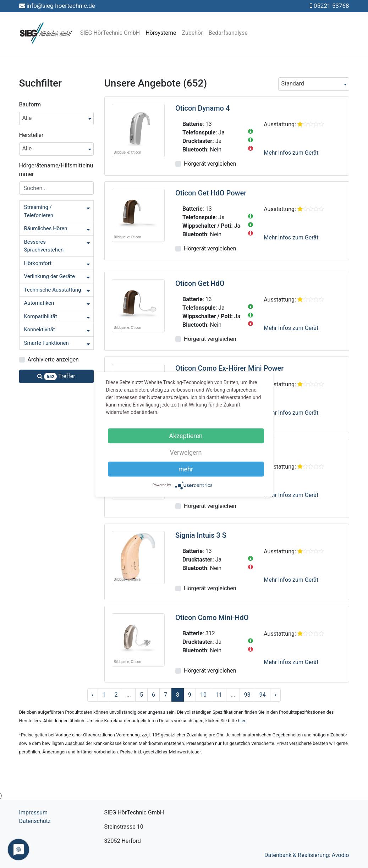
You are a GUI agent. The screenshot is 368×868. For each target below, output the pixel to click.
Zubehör (193, 33)
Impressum (34, 812)
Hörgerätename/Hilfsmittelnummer (56, 170)
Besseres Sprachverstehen (44, 246)
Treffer (56, 377)
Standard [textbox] (293, 84)
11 (219, 695)
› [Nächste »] (276, 695)
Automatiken (39, 303)
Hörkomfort (38, 263)
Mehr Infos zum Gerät (291, 153)
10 (203, 695)
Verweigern (186, 452)
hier (242, 721)
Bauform (30, 104)
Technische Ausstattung (53, 290)
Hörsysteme (161, 33)
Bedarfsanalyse (228, 33)
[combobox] (56, 118)
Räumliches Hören (46, 228)
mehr (186, 469)
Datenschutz (35, 821)
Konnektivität (40, 330)
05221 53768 (331, 6)
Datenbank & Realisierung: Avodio (307, 855)
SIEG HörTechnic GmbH (110, 33)
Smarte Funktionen (46, 343)
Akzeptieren (186, 435)
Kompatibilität (41, 316)
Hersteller (31, 135)
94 (263, 695)
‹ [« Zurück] (93, 695)
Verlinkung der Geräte (50, 276)
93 (247, 695)
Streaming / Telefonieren (39, 211)
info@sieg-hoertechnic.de (61, 6)
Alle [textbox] (27, 118)
